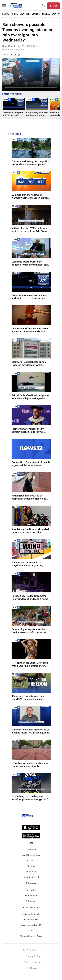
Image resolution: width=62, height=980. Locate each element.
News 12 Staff (9, 46)
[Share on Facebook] (11, 55)
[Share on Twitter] (15, 55)
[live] (53, 6)
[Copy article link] (19, 55)
